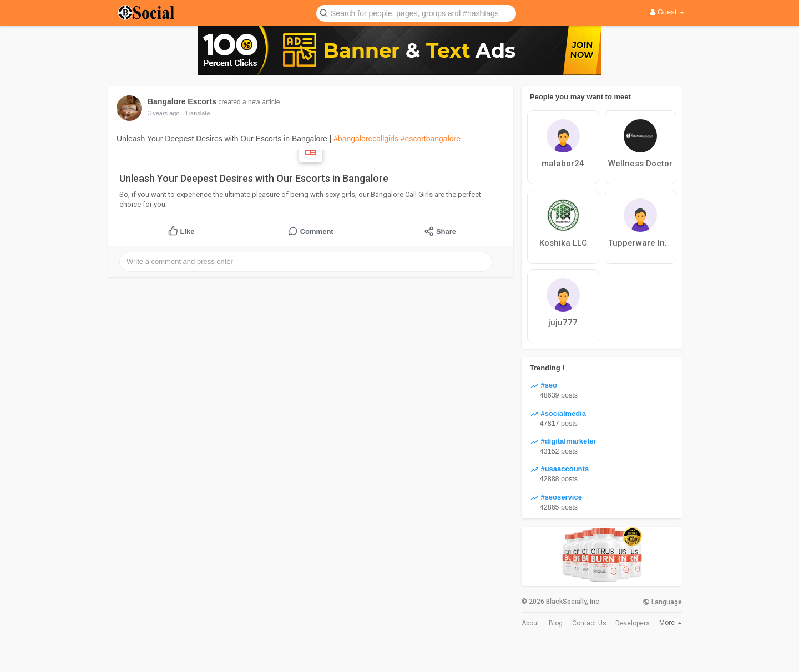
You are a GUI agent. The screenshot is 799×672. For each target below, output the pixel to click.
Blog (556, 623)
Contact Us (589, 623)
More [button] (671, 623)
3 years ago (163, 113)
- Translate (196, 113)
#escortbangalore (431, 139)
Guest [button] (667, 12)
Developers (633, 623)
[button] (416, 12)
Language (662, 602)
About (530, 623)
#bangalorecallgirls (366, 139)
